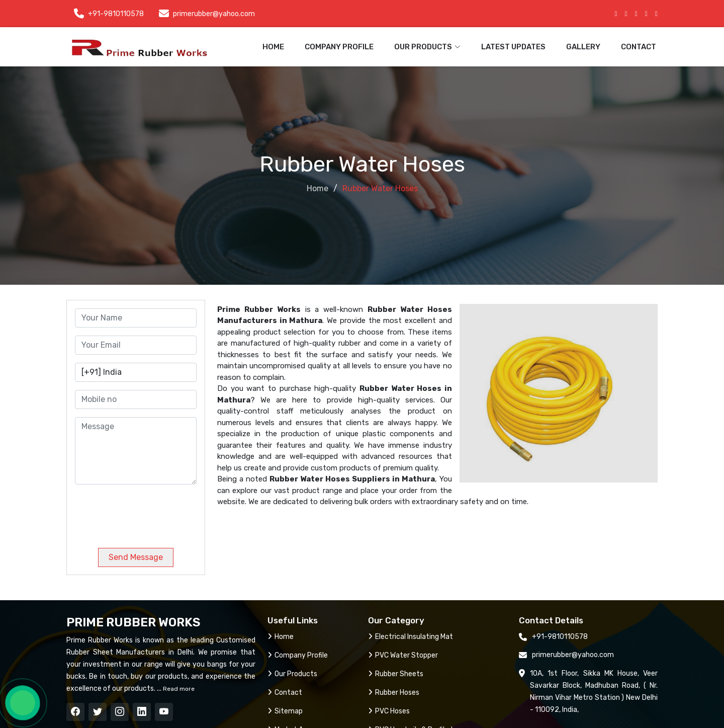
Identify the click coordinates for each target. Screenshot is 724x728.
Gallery (583, 47)
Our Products (292, 674)
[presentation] (143, 512)
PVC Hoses (389, 711)
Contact (639, 47)
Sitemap (285, 711)
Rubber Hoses (394, 693)
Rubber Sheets (396, 674)
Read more (178, 689)
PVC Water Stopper (403, 655)
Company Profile (339, 47)
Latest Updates (513, 47)
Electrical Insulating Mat (411, 637)
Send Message (136, 557)
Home (273, 47)
